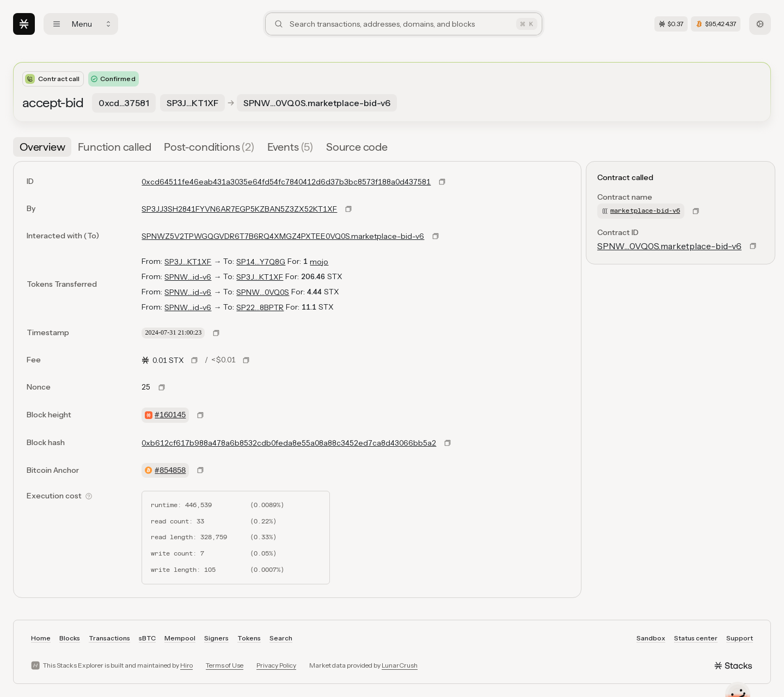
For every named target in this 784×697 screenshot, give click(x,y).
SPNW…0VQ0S (263, 292)
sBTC (147, 638)
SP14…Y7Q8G (261, 262)
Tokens (249, 638)
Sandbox (651, 638)
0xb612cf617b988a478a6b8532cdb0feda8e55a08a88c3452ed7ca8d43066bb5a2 (289, 443)
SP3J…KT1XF (188, 262)
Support (740, 638)
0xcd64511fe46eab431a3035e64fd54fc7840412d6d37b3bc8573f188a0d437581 (286, 182)
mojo (319, 262)
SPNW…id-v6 (188, 277)
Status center (696, 638)
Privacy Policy (276, 665)
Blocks (70, 638)
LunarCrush (400, 665)
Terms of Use (225, 665)
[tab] (42, 147)
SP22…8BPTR (260, 307)
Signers (216, 638)
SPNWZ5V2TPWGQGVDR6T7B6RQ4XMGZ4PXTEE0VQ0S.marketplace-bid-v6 (283, 236)
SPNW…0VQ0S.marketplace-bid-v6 (669, 246)
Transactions (109, 638)
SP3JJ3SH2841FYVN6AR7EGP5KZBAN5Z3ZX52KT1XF (239, 209)
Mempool (180, 638)
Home (41, 638)
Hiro (186, 665)
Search (281, 638)
